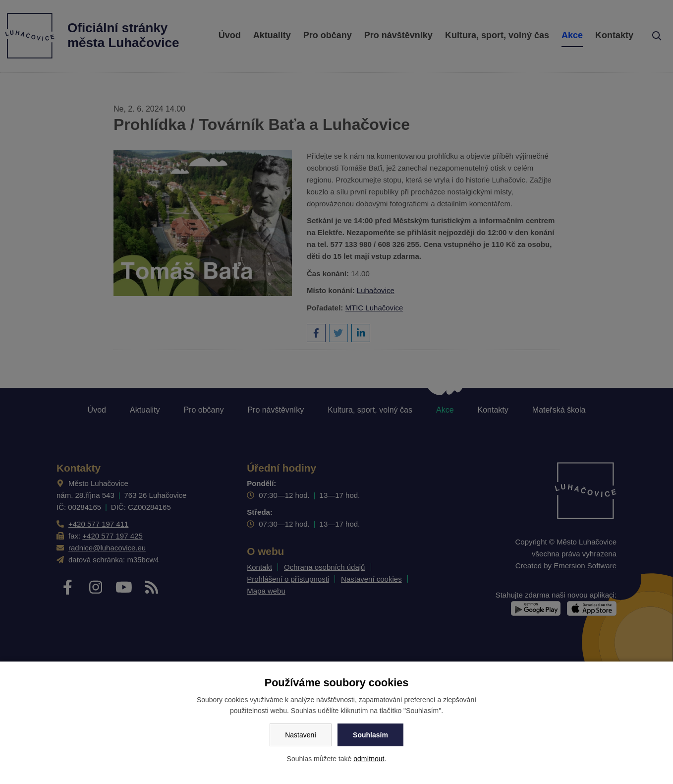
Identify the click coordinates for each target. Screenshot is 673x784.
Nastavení (301, 735)
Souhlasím (370, 735)
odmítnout (369, 759)
